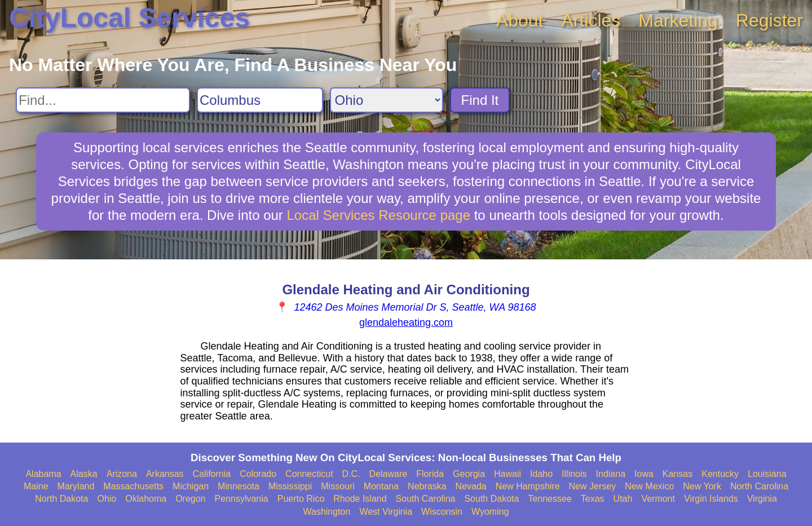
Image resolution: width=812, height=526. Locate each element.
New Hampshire (528, 486)
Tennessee (550, 499)
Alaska (84, 474)
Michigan (191, 486)
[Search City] (260, 100)
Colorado (258, 474)
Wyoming (490, 512)
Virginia (762, 499)
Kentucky (720, 474)
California (212, 474)
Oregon (190, 499)
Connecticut (309, 474)
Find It (480, 100)
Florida (430, 474)
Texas (593, 499)
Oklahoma (146, 499)
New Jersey (593, 486)
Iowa (644, 474)
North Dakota (61, 499)
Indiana (611, 474)
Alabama (43, 474)
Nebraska (427, 486)
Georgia (469, 474)
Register (769, 20)
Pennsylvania (242, 499)
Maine (36, 486)
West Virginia (386, 512)
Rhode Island (360, 499)
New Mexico (649, 486)
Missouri (338, 486)
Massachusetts (133, 486)
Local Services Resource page (379, 215)
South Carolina (426, 499)
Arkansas (165, 474)
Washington (326, 512)
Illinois (574, 474)
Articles (591, 20)
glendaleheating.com (406, 322)
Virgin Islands (711, 499)
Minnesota (239, 486)
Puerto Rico (301, 499)
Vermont (658, 499)
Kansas (678, 474)
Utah (623, 499)
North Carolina (759, 486)
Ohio (107, 499)
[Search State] (387, 100)
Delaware (389, 474)
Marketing (678, 20)
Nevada (471, 486)
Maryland (76, 486)
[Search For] (103, 100)
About (520, 20)
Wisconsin (442, 512)
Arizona (122, 474)
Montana (381, 486)
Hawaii (507, 474)
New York (702, 486)
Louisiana (767, 474)
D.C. (351, 474)
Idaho (541, 474)
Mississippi (290, 486)
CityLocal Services (129, 18)
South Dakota (491, 499)
